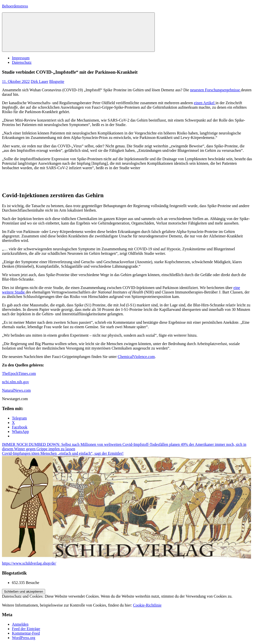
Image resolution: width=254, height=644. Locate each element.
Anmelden (20, 624)
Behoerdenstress (15, 6)
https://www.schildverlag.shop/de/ (29, 563)
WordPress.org (24, 638)
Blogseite (57, 81)
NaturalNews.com (16, 390)
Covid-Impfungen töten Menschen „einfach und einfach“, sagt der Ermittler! (63, 453)
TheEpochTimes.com (19, 373)
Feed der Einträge (26, 629)
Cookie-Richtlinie (147, 605)
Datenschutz (22, 62)
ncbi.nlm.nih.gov (16, 382)
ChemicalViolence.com (136, 357)
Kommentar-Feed (26, 633)
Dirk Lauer (40, 81)
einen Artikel (205, 103)
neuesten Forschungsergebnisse (215, 90)
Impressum (21, 58)
